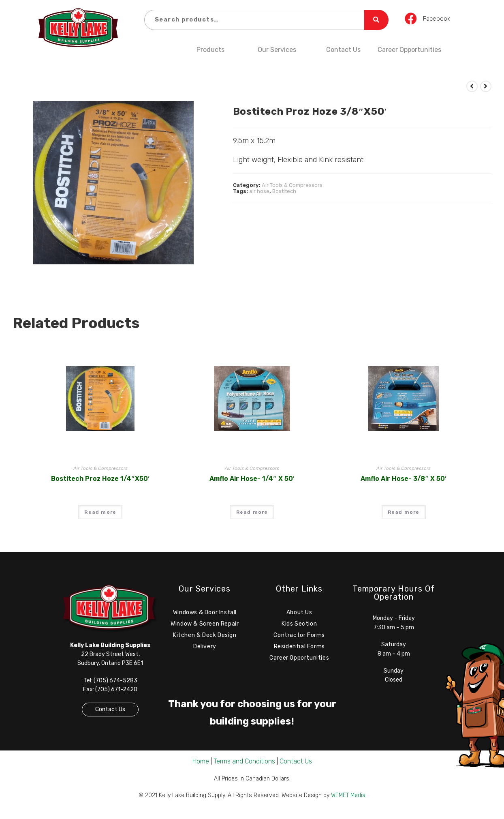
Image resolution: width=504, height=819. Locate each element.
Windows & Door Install (205, 613)
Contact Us (343, 50)
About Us (299, 613)
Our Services (277, 50)
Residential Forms (299, 651)
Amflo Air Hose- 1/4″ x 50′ (252, 479)
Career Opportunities (409, 50)
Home (201, 766)
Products (210, 50)
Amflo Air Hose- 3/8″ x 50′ (404, 479)
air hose (259, 191)
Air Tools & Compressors (292, 185)
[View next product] (486, 86)
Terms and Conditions (244, 766)
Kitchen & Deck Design (205, 638)
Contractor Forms (299, 638)
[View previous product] (472, 86)
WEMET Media (348, 800)
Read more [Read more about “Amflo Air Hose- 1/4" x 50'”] (252, 512)
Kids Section (299, 626)
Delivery (205, 651)
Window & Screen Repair (205, 626)
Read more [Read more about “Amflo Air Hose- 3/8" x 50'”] (404, 512)
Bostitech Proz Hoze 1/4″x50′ (100, 479)
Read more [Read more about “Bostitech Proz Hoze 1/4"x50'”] (100, 512)
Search (376, 20)
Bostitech (284, 191)
